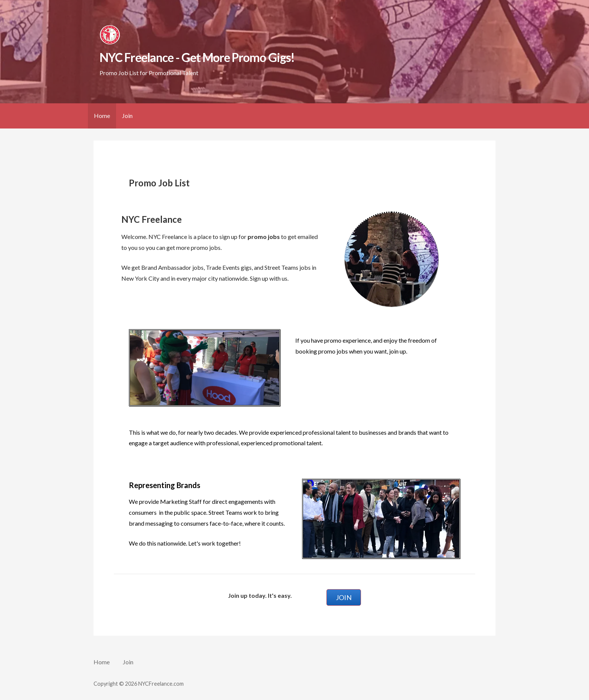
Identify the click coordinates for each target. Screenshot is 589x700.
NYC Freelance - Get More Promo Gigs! (197, 57)
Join (127, 116)
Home (102, 116)
